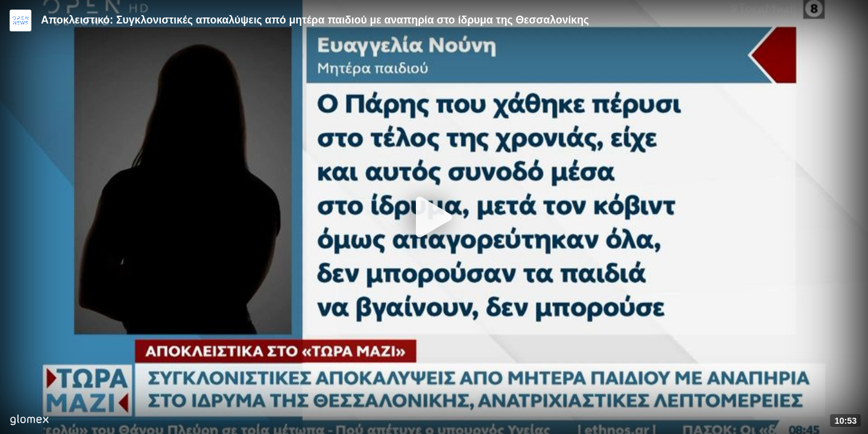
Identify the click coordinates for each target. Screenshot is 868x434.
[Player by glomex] (29, 421)
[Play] (434, 217)
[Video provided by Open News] (20, 20)
